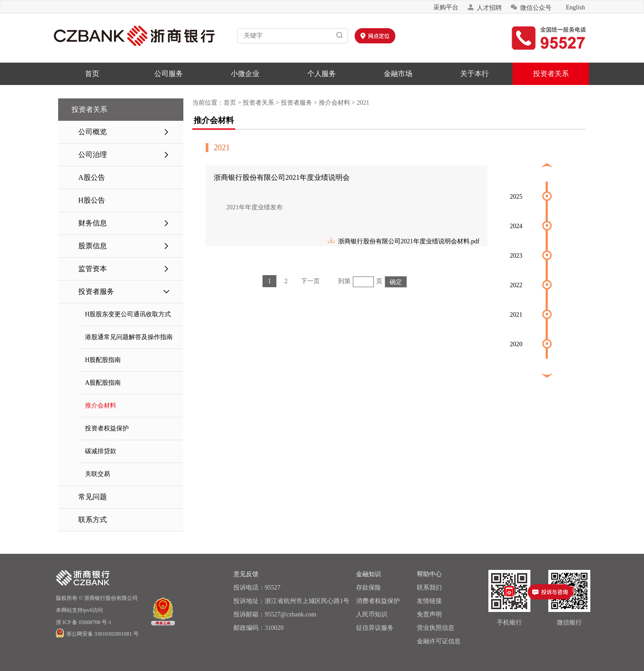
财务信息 (124, 223)
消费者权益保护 (378, 601)
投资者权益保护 (107, 428)
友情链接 (429, 601)
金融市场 (398, 74)
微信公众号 (531, 7)
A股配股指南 (103, 383)
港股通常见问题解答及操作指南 (129, 337)
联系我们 (429, 588)
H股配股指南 (103, 360)
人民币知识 (372, 614)
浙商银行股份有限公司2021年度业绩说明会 (282, 177)
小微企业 (245, 74)
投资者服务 (124, 292)
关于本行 (475, 74)
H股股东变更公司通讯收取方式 (128, 314)
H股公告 (92, 200)
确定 (396, 282)
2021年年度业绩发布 (248, 207)
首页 (92, 74)
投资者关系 (551, 74)
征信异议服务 (375, 628)
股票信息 (124, 246)
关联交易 (97, 474)
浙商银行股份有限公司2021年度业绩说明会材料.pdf (403, 240)
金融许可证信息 (439, 641)
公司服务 (169, 74)
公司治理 (124, 155)
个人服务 (322, 74)
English (575, 7)
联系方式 (93, 520)
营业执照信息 (436, 628)
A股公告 (92, 177)
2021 (363, 103)
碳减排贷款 (101, 451)
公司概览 (124, 132)
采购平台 (446, 7)
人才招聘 (484, 7)
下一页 (310, 281)
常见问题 (93, 497)
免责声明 (429, 614)
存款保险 (369, 588)
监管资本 (124, 269)
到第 (344, 281)
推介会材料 (101, 406)
